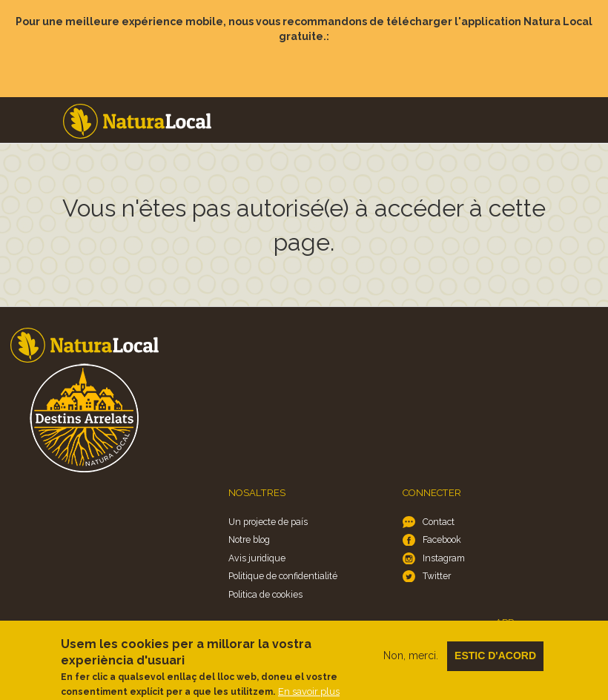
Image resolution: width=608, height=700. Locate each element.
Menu (586, 105)
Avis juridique (257, 558)
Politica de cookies (265, 594)
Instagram (444, 558)
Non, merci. (411, 661)
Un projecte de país (268, 522)
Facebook (442, 539)
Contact (439, 522)
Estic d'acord (495, 661)
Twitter (437, 576)
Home (137, 121)
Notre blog (249, 539)
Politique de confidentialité (283, 576)
